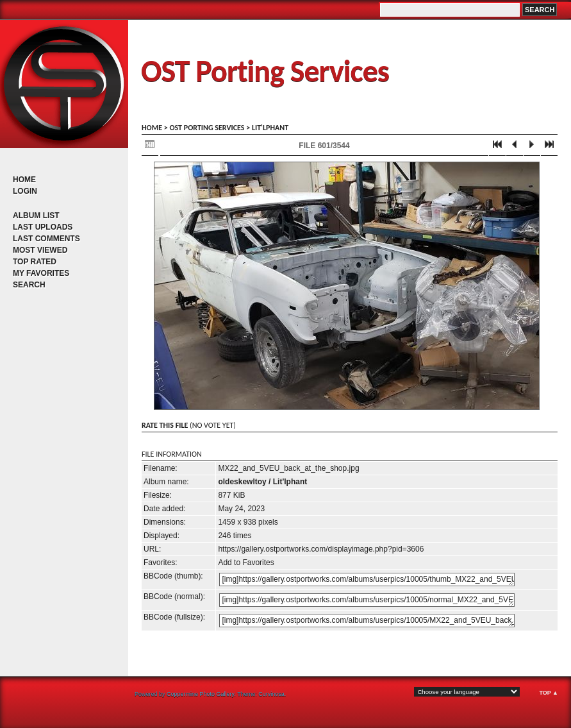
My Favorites (41, 273)
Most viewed (40, 250)
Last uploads (43, 227)
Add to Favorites (246, 563)
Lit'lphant (270, 128)
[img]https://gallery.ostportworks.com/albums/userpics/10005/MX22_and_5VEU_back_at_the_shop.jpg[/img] (367, 621)
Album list (36, 216)
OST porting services (207, 128)
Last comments (46, 239)
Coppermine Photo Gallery (200, 694)
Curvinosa (271, 694)
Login (25, 191)
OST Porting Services (265, 71)
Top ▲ (549, 693)
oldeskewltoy (242, 482)
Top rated (35, 262)
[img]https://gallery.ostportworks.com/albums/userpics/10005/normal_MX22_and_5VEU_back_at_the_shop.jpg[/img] (367, 600)
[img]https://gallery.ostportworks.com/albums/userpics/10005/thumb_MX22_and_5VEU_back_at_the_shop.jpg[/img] (367, 580)
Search (29, 285)
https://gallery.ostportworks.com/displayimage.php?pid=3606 (321, 549)
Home (24, 180)
